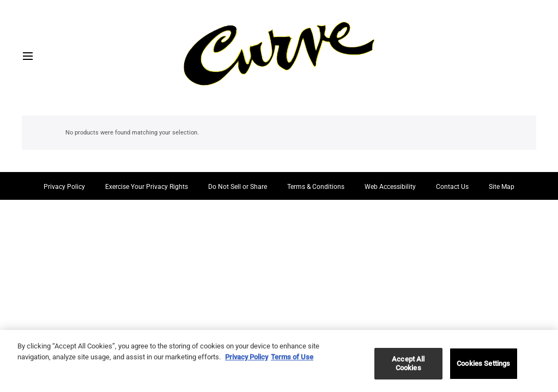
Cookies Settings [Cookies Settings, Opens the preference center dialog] (483, 367)
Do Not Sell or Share (238, 187)
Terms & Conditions (316, 187)
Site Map (502, 187)
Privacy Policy (64, 187)
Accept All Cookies (408, 367)
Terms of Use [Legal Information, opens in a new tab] (292, 360)
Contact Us (452, 187)
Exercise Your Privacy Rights (147, 187)
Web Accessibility (390, 187)
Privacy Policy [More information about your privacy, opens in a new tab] (247, 360)
